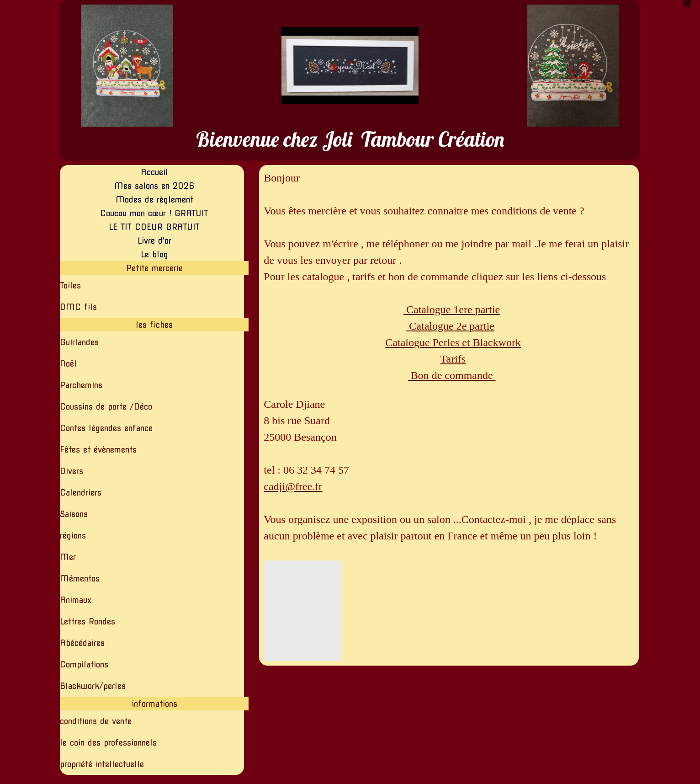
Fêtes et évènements (98, 450)
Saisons (74, 514)
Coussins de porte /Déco (106, 407)
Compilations (84, 664)
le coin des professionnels (108, 743)
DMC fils (78, 307)
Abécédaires (82, 643)
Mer (68, 557)
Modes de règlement (154, 200)
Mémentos (80, 579)
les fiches (154, 325)
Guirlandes (79, 342)
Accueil (154, 172)
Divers (72, 471)
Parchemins (81, 385)
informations (154, 704)
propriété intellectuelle (102, 764)
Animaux (76, 600)
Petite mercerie (154, 268)
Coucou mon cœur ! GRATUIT (154, 213)
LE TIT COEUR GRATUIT (154, 227)
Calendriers (81, 493)
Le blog (154, 254)
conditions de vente (96, 721)
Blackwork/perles (93, 686)
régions (73, 536)
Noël (68, 364)
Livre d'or (154, 241)
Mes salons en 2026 (154, 186)
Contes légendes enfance (106, 428)
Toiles (70, 285)
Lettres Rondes (87, 621)
